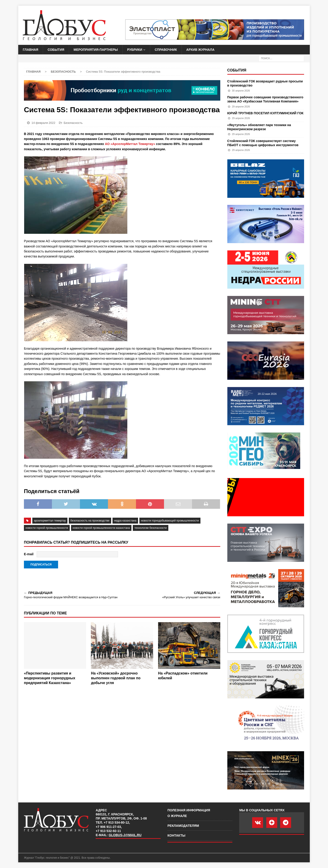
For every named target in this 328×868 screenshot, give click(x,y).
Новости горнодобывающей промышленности (170, 521)
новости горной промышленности (47, 528)
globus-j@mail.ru (125, 835)
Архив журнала (200, 50)
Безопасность (73, 123)
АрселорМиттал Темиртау (50, 521)
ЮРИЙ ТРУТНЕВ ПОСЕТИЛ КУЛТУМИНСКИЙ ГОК (265, 113)
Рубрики (135, 50)
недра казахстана (125, 521)
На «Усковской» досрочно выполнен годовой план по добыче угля (116, 678)
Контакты (176, 835)
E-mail (29, 554)
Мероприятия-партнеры (96, 50)
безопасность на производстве (90, 521)
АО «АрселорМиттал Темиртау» (130, 144)
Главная (31, 50)
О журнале (177, 816)
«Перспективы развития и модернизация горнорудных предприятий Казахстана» (50, 678)
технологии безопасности (151, 528)
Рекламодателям (183, 826)
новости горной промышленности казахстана (101, 528)
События (56, 50)
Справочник (166, 50)
